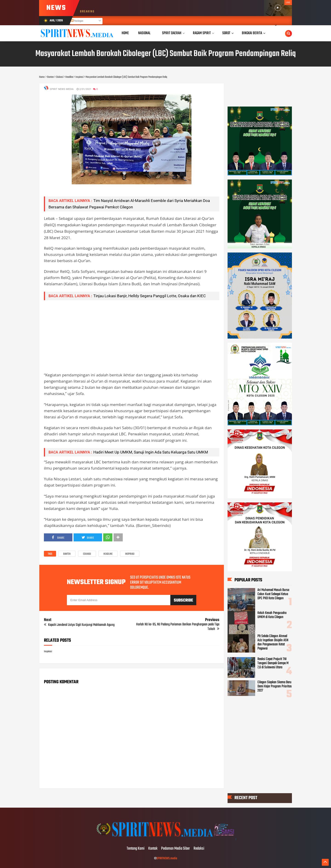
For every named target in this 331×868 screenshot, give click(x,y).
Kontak (153, 849)
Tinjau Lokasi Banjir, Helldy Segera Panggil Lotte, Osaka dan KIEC (150, 296)
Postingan (77, 21)
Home (125, 33)
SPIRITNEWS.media (167, 858)
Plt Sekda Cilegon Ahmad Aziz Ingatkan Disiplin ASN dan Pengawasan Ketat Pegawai (273, 642)
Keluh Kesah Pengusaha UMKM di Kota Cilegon (272, 615)
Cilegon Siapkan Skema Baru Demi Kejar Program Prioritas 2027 (275, 686)
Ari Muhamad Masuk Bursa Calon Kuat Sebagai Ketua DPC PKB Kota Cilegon (273, 594)
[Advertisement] (132, 336)
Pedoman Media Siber (175, 849)
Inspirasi (130, 554)
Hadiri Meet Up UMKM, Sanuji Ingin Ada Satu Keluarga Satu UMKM (151, 452)
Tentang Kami (136, 849)
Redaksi (199, 849)
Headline (108, 554)
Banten (67, 554)
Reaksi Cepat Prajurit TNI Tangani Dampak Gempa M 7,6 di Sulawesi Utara (273, 664)
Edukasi (87, 554)
